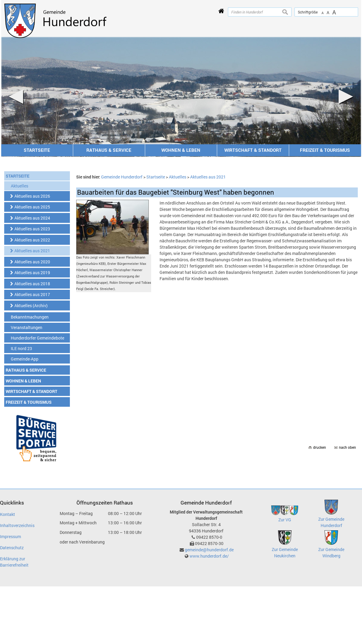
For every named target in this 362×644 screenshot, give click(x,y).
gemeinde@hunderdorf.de (209, 550)
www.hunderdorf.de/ (209, 556)
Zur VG (285, 520)
